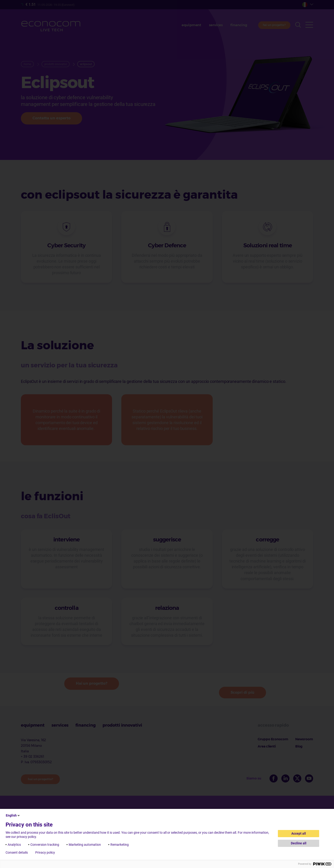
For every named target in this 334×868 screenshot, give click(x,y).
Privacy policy (45, 852)
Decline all (299, 843)
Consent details (17, 852)
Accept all (299, 833)
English (13, 815)
